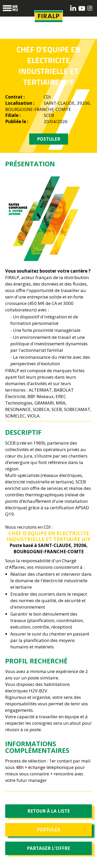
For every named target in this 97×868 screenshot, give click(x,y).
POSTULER (49, 139)
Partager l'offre (48, 848)
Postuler (49, 830)
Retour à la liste (49, 811)
